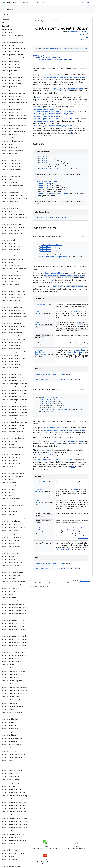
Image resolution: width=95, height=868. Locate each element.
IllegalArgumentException (46, 374)
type (52, 82)
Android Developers (39, 21)
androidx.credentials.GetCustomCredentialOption (55, 60)
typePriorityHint (44, 97)
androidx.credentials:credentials (78, 32)
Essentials (25, 2)
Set (47, 169)
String (49, 159)
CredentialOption (80, 48)
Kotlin (80, 39)
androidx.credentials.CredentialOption (49, 58)
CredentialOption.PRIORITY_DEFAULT (48, 112)
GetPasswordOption (51, 77)
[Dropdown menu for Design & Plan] (48, 2)
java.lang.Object (39, 56)
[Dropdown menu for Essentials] (31, 2)
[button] (13, 32)
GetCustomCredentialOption (56, 48)
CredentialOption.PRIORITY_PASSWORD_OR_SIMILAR (53, 114)
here (73, 133)
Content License (85, 581)
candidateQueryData (75, 88)
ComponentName (63, 169)
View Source (82, 34)
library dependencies (85, 360)
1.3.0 (87, 389)
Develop (50, 21)
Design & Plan (41, 2)
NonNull (42, 159)
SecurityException (75, 352)
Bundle (49, 161)
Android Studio (86, 2)
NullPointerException (44, 379)
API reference (8, 10)
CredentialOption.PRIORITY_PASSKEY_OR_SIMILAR (53, 119)
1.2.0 (87, 37)
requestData (58, 88)
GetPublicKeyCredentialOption (73, 77)
